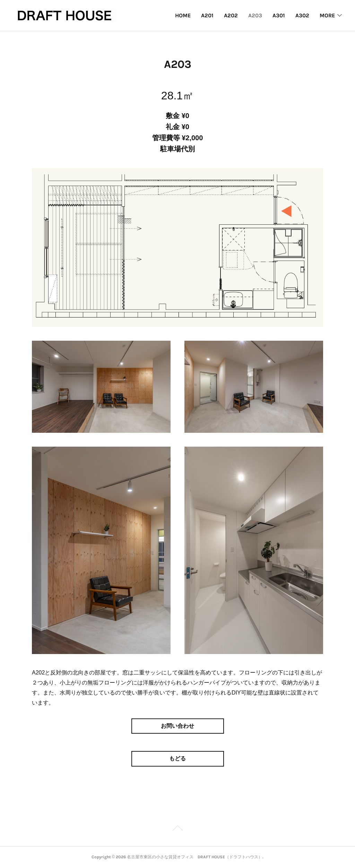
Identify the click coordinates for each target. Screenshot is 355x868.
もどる (177, 758)
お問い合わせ (177, 726)
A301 (279, 15)
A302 (302, 15)
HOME (183, 15)
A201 (207, 15)
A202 (231, 15)
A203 (255, 15)
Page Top (177, 829)
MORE (327, 15)
